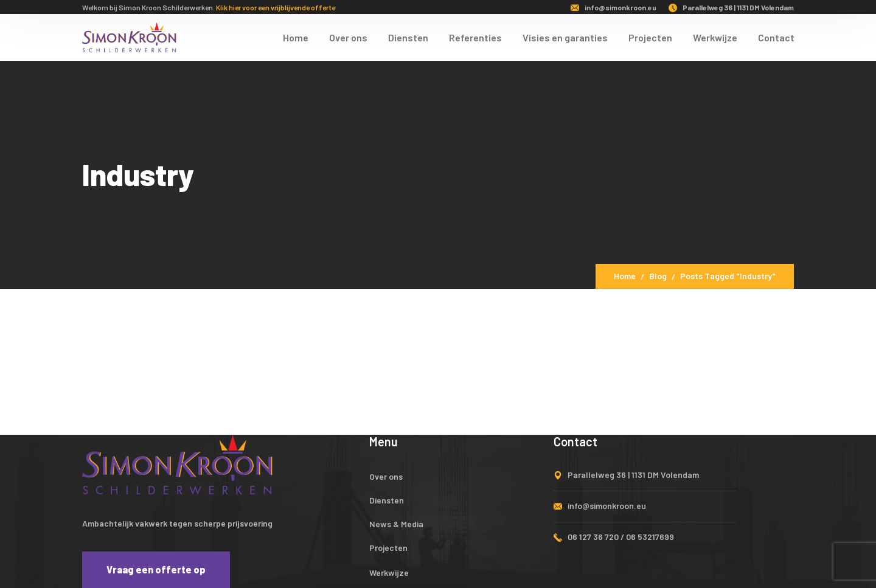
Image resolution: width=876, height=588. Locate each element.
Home (625, 276)
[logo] (129, 36)
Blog (658, 276)
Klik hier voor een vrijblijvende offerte (276, 7)
